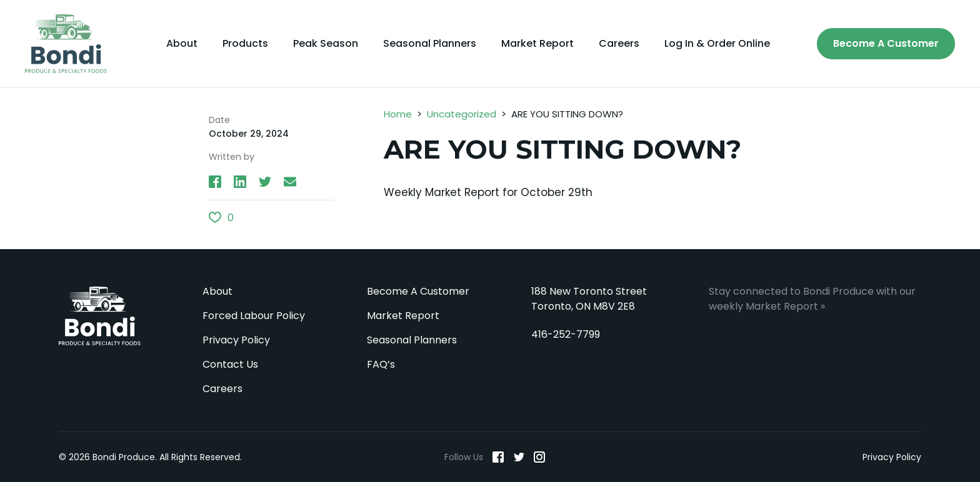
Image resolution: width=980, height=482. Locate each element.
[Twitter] (519, 457)
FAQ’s (381, 364)
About (182, 44)
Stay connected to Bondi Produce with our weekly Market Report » (812, 299)
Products (245, 44)
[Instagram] (539, 457)
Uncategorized (462, 114)
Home (398, 114)
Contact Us (230, 364)
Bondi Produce (100, 316)
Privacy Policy (236, 340)
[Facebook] (498, 457)
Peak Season (326, 44)
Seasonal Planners (430, 44)
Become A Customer (886, 43)
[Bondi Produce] (66, 44)
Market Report (537, 44)
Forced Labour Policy (254, 316)
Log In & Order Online (717, 44)
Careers (619, 44)
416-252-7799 (566, 334)
